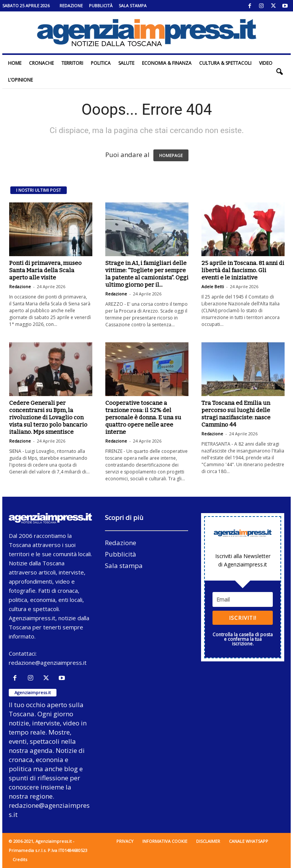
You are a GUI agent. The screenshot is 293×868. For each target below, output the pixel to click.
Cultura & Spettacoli (225, 63)
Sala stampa (133, 6)
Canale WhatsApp (249, 841)
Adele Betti (213, 286)
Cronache (41, 63)
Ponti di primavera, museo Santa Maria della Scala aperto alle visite (45, 270)
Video (266, 63)
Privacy (125, 841)
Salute (126, 63)
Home (15, 63)
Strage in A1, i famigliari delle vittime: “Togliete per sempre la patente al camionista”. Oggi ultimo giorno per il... (147, 274)
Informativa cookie (165, 841)
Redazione (71, 6)
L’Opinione (20, 80)
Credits (20, 859)
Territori (72, 63)
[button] (279, 72)
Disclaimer (208, 841)
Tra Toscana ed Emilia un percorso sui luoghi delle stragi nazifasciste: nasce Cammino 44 (236, 414)
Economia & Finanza (167, 63)
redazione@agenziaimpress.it (48, 663)
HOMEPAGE (171, 155)
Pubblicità (101, 6)
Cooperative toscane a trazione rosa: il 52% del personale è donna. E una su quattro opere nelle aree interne (143, 417)
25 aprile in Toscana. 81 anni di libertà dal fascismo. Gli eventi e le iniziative (243, 270)
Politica (101, 63)
